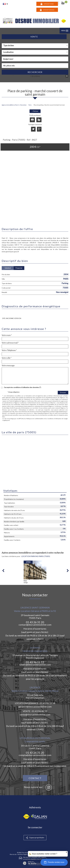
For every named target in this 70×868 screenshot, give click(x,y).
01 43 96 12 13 (35, 662)
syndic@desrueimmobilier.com (35, 665)
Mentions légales (23, 854)
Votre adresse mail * (10, 343)
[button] (54, 862)
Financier (19, 268)
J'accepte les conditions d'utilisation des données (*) (22, 387)
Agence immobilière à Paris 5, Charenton (14, 105)
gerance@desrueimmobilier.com (35, 707)
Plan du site (13, 854)
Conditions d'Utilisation (54, 419)
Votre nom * (7, 335)
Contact (35, 778)
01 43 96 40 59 (40, 711)
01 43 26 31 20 (35, 622)
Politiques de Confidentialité (35, 419)
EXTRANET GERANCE (49, 10)
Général (8, 268)
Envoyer (63, 392)
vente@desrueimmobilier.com (35, 715)
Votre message (8, 365)
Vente (34, 37)
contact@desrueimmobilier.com (35, 625)
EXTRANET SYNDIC (49, 4)
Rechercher (35, 72)
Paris (30, 105)
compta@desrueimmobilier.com (35, 755)
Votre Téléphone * (9, 350)
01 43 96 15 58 (47, 703)
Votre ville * (7, 358)
